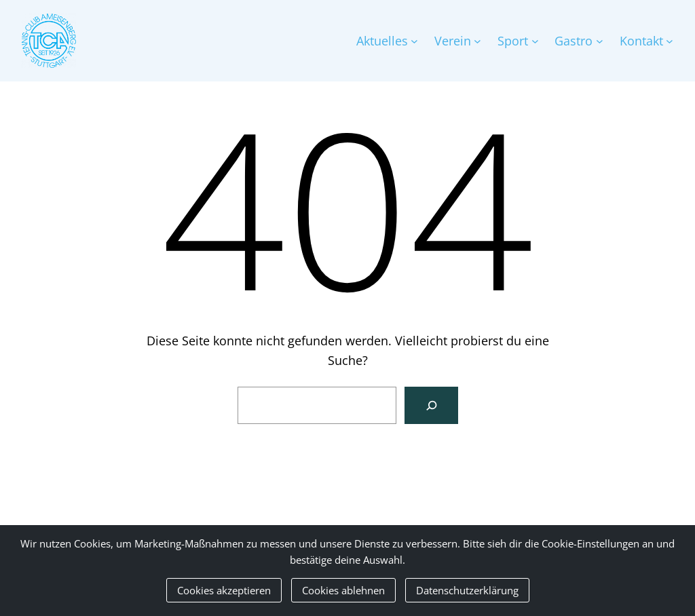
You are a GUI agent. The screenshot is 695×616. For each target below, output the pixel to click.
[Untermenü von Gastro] (600, 41)
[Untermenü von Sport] (535, 41)
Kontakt (641, 41)
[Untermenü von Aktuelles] (414, 41)
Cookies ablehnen (343, 590)
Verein (453, 41)
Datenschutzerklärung (467, 590)
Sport (513, 41)
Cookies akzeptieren (224, 590)
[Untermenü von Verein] (477, 41)
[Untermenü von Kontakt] (670, 41)
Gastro (574, 41)
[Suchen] (431, 405)
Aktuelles (382, 41)
